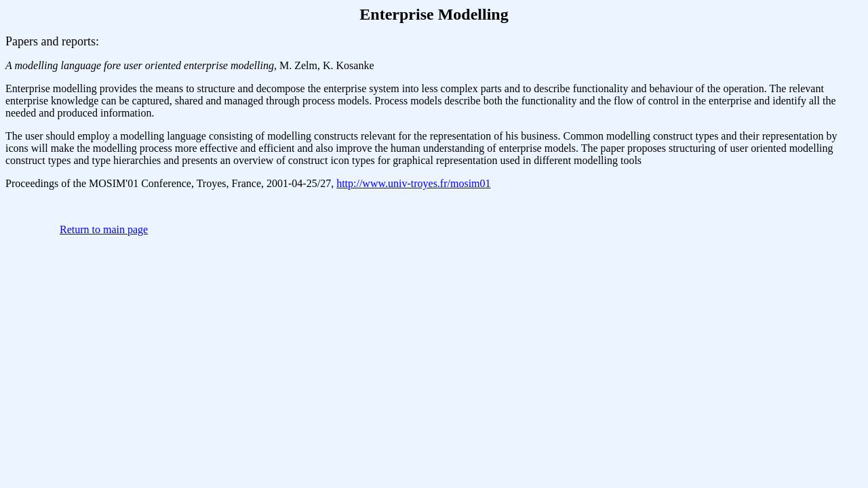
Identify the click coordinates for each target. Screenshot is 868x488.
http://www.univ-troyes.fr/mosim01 (413, 183)
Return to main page (104, 229)
